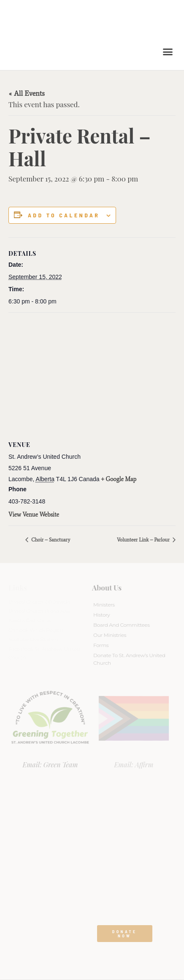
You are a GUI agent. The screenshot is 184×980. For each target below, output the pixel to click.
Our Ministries (110, 635)
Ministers (104, 605)
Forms (101, 645)
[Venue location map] (92, 374)
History (101, 615)
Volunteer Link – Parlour (144, 540)
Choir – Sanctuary (50, 540)
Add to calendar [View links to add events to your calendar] (64, 215)
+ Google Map (119, 479)
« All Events (27, 93)
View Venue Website (34, 515)
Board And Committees (122, 625)
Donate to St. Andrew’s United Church (129, 659)
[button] (168, 52)
